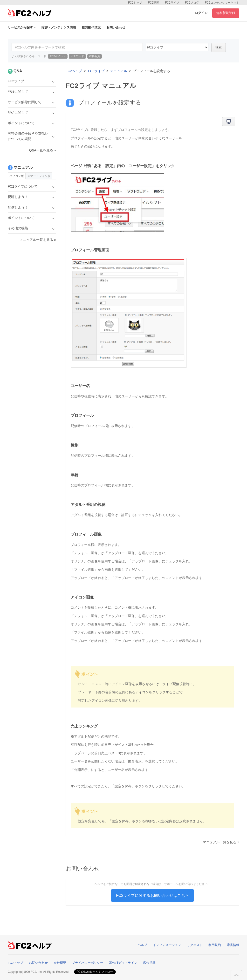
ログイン (201, 13)
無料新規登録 (226, 13)
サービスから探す (22, 27)
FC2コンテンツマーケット (222, 3)
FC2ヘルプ (74, 71)
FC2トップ (135, 3)
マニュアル (119, 71)
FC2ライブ (172, 3)
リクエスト (195, 945)
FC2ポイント (58, 56)
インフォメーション (167, 945)
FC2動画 (154, 3)
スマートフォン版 (39, 176)
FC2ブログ (192, 3)
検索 (219, 47)
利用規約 (215, 945)
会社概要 (60, 963)
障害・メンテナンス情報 (59, 27)
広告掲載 (149, 963)
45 (177, 47)
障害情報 (233, 945)
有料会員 (95, 56)
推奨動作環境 (91, 27)
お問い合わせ (116, 27)
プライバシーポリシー (88, 963)
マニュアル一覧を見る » (221, 842)
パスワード (77, 56)
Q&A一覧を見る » (43, 150)
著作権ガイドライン (123, 963)
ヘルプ (142, 945)
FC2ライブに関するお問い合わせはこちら (152, 895)
